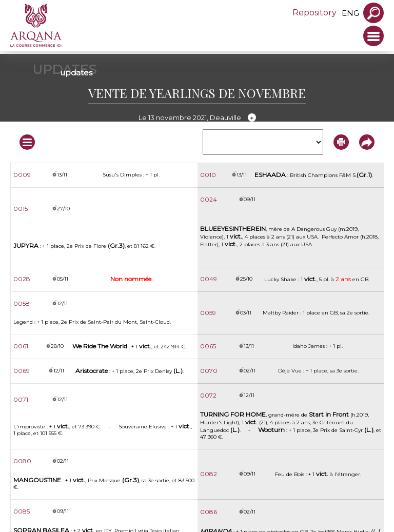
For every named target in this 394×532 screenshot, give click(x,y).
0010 (208, 175)
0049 (209, 279)
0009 (22, 175)
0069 (22, 371)
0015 (21, 209)
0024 (209, 199)
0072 (208, 395)
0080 (22, 461)
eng (350, 13)
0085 (22, 511)
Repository (314, 13)
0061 (21, 346)
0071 (21, 399)
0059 (208, 313)
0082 (209, 474)
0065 (208, 346)
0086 (209, 512)
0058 (22, 303)
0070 (209, 371)
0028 (22, 279)
